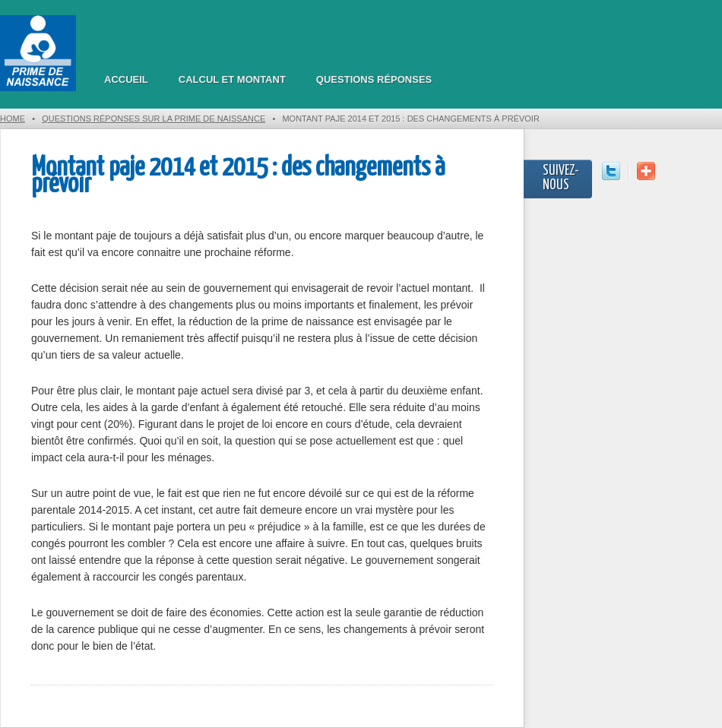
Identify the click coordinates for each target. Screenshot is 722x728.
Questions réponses (374, 79)
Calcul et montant (232, 79)
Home (13, 119)
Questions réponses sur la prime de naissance (154, 119)
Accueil (126, 79)
